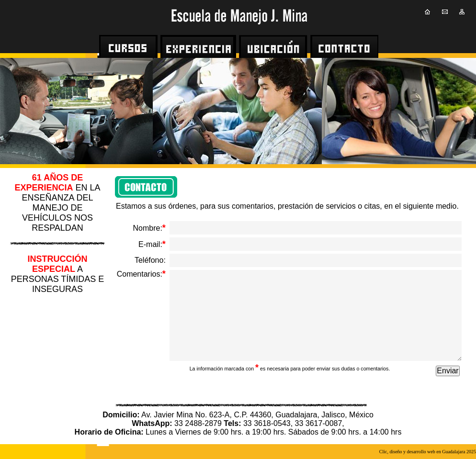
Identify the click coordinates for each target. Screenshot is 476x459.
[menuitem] (130, 46)
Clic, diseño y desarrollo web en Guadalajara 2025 (428, 452)
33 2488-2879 (197, 423)
